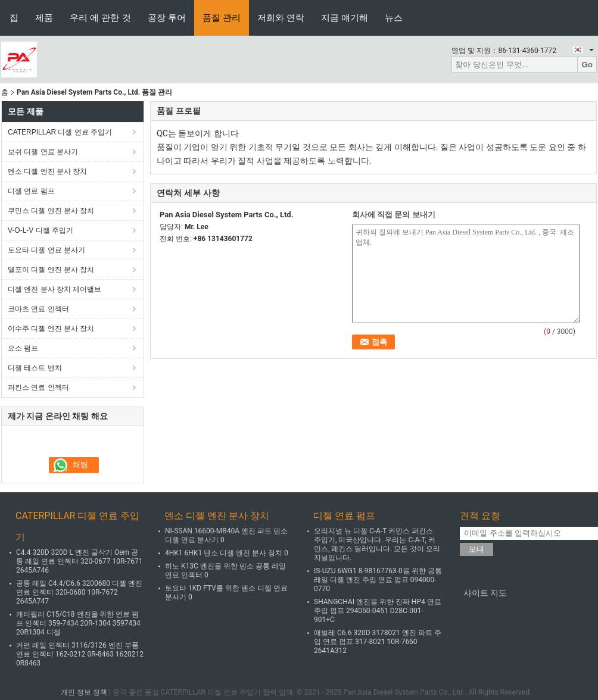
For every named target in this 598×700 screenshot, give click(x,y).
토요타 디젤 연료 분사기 (46, 250)
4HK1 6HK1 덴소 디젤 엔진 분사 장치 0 (227, 553)
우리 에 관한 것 (100, 18)
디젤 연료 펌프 (31, 191)
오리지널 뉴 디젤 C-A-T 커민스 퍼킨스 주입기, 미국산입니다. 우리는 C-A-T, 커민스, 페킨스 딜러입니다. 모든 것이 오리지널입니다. (377, 544)
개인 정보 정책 (84, 692)
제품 (44, 18)
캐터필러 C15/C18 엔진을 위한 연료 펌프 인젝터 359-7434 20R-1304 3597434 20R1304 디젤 (78, 623)
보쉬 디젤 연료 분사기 (43, 152)
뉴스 (394, 18)
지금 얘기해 (345, 18)
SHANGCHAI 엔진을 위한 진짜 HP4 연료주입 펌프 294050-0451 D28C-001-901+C (378, 611)
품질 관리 (222, 18)
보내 (476, 549)
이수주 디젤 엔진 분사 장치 (51, 329)
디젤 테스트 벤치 (35, 368)
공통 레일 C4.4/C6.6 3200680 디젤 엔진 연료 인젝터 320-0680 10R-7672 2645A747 (79, 592)
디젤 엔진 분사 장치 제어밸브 (54, 289)
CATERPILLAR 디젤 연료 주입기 (60, 132)
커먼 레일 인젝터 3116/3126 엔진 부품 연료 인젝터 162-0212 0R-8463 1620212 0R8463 (80, 654)
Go (587, 65)
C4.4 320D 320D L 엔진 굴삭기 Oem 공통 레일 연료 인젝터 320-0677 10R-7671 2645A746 (80, 561)
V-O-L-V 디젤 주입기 (41, 230)
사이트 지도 (485, 593)
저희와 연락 (281, 18)
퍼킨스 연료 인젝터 (38, 387)
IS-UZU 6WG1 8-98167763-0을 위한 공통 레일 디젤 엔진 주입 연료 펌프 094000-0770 (378, 580)
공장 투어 (167, 18)
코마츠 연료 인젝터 (38, 309)
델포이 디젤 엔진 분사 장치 (51, 270)
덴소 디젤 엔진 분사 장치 (47, 171)
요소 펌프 (23, 348)
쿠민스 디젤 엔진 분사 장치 (51, 211)
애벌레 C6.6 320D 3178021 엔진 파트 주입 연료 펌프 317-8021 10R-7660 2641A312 (378, 642)
